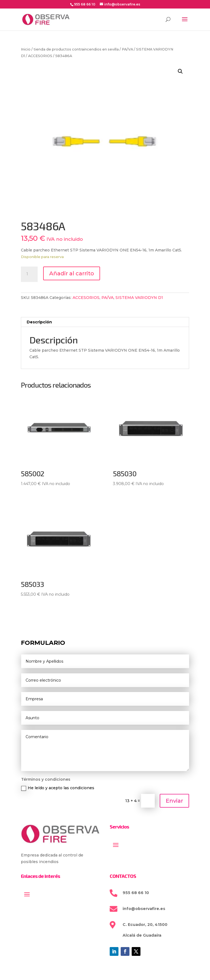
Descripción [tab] (39, 322)
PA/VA (127, 49)
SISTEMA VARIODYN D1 (139, 298)
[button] (180, 71)
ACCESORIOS (40, 56)
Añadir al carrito (72, 273)
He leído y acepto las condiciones (58, 788)
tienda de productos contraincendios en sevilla (76, 49)
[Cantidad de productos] (29, 274)
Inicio (26, 49)
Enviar (174, 801)
